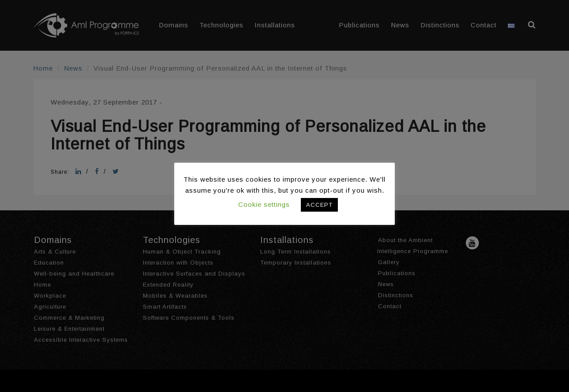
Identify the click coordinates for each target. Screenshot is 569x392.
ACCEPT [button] (319, 205)
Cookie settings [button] (264, 204)
